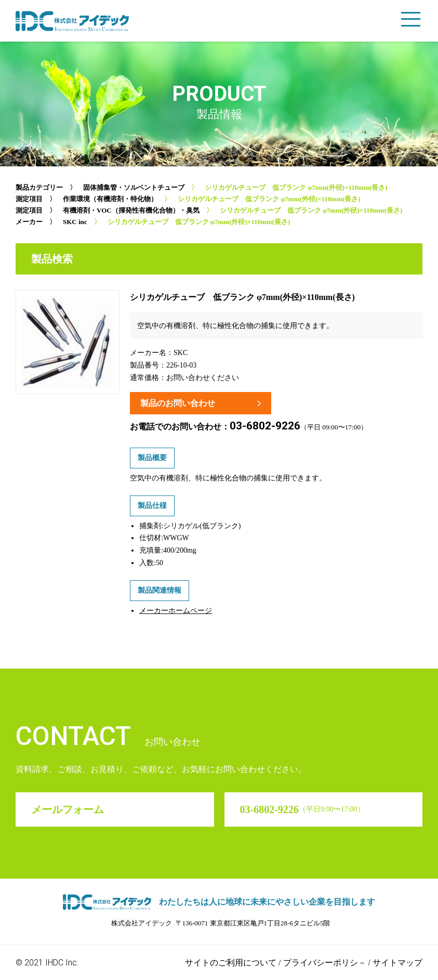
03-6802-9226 (265, 426)
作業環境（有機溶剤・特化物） (110, 199)
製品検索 (52, 259)
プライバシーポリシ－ (325, 963)
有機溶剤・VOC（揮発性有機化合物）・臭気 (131, 210)
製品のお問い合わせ (178, 403)
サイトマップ (397, 963)
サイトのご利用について (231, 963)
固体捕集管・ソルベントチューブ (134, 187)
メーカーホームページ (176, 611)
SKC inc (75, 222)
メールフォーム (68, 809)
